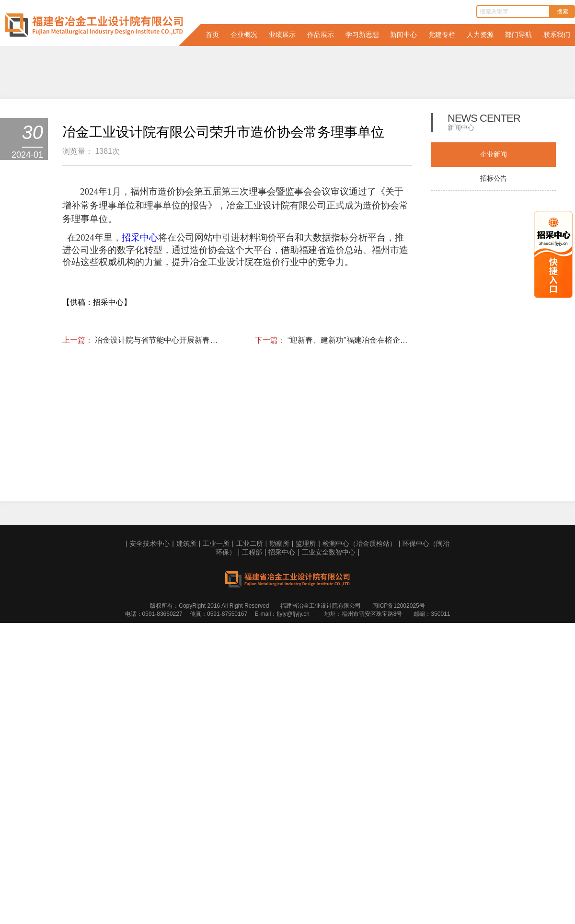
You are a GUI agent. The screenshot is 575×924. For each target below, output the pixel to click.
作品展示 (321, 35)
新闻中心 (403, 35)
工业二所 (250, 873)
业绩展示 (282, 35)
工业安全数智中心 (329, 881)
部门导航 (518, 35)
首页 (212, 35)
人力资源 (480, 35)
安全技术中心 (149, 873)
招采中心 (282, 881)
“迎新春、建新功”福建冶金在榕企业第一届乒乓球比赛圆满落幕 (350, 806)
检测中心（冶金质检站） (359, 873)
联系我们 (557, 35)
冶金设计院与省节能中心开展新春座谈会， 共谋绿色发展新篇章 (157, 806)
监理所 (306, 873)
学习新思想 (362, 35)
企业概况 (244, 35)
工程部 (252, 881)
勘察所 (279, 873)
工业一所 (216, 873)
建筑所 (186, 873)
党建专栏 (442, 35)
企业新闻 (494, 154)
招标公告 (494, 178)
